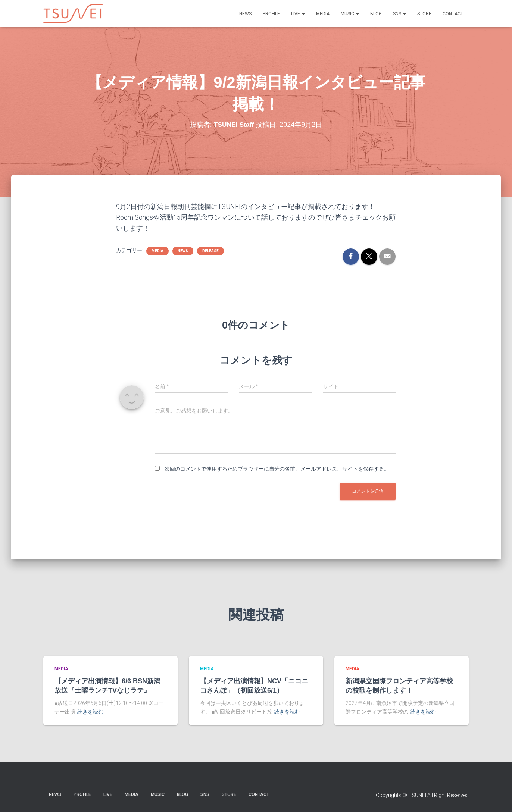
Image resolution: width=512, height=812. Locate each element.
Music (350, 14)
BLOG (376, 14)
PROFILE (271, 14)
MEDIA (323, 14)
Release (210, 251)
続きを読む (90, 712)
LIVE (298, 14)
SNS (399, 14)
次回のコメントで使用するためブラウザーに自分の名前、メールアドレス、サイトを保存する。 (277, 469)
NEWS (245, 14)
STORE (424, 14)
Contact (453, 14)
